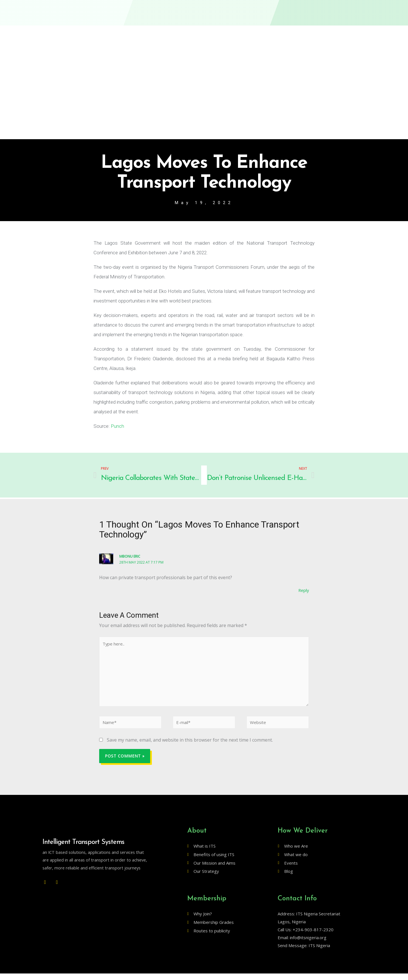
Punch (117, 426)
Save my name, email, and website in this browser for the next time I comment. (190, 746)
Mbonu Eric (130, 557)
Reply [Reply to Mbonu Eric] (303, 591)
